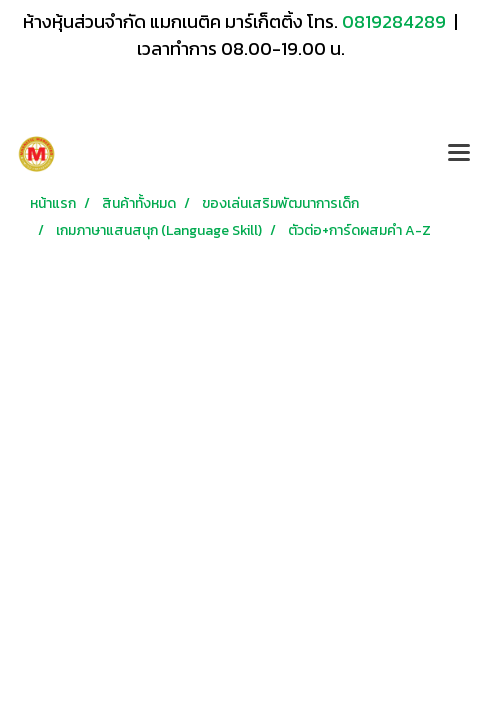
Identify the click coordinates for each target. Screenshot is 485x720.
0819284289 (396, 21)
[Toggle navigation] (459, 154)
